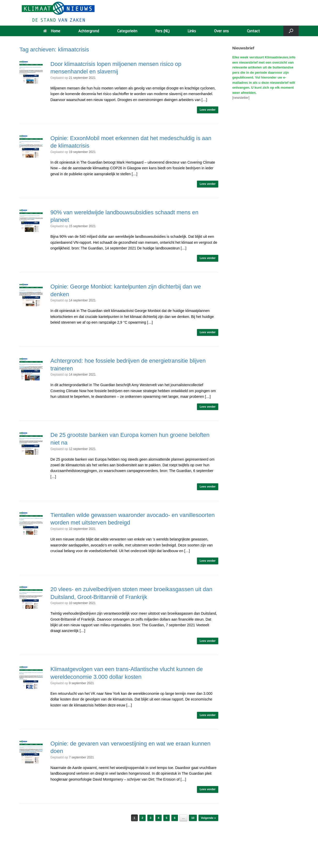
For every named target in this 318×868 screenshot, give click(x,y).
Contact (253, 31)
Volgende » (208, 818)
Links (192, 31)
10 (193, 818)
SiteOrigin (158, 858)
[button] (291, 31)
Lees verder (208, 110)
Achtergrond (89, 31)
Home (52, 31)
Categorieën (127, 31)
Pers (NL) (162, 31)
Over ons (221, 31)
